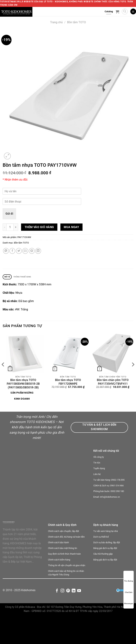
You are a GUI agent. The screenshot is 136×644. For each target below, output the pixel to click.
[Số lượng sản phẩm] (10, 227)
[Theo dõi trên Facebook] (57, 619)
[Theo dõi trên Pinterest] (68, 619)
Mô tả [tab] (8, 277)
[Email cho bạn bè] (25, 251)
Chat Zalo (129, 589)
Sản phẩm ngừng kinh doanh (22, 397)
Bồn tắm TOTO (76, 22)
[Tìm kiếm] (125, 12)
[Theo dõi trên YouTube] (79, 619)
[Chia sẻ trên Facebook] (12, 251)
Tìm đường (129, 578)
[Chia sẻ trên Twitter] (19, 251)
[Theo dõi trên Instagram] (62, 619)
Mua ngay (71, 227)
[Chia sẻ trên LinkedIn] (38, 251)
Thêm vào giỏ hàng (39, 227)
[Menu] (133, 11)
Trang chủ (56, 22)
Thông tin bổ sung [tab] (28, 277)
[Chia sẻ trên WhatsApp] (6, 251)
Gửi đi (9, 214)
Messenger (129, 600)
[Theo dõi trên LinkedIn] (74, 619)
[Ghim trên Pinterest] (32, 251)
